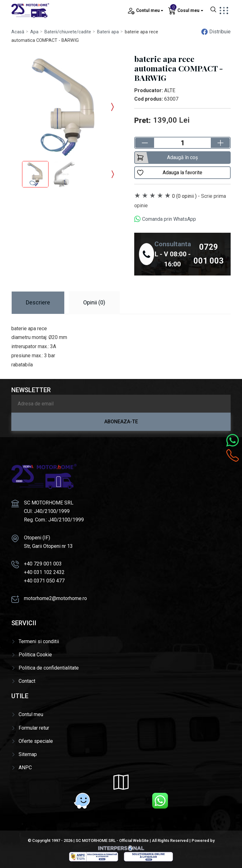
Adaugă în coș (167, 158)
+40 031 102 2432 (44, 572)
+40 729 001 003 (43, 564)
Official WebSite (134, 840)
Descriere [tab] (38, 302)
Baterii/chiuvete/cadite (68, 32)
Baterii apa (108, 32)
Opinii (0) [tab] (94, 302)
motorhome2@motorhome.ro (55, 598)
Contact (27, 681)
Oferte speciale (36, 741)
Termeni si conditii (39, 641)
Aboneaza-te (121, 422)
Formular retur (34, 728)
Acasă (18, 32)
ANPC (25, 768)
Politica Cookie (35, 655)
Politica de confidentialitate (49, 668)
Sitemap (28, 754)
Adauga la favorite (169, 173)
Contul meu (31, 714)
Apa (34, 32)
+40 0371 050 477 (44, 581)
